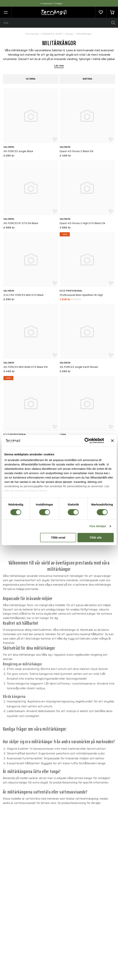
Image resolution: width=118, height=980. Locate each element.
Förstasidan (32, 34)
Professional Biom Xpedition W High (81, 295)
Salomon (9, 147)
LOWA (63, 434)
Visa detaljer (98, 526)
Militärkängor (84, 34)
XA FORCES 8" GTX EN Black (21, 223)
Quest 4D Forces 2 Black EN (76, 151)
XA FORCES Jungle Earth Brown (79, 367)
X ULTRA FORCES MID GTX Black (24, 295)
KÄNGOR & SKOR (52, 34)
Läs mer (59, 66)
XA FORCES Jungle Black (18, 151)
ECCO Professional (71, 291)
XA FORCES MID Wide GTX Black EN (25, 367)
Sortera (87, 79)
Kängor (69, 34)
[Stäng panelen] (112, 441)
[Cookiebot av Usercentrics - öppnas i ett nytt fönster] (87, 441)
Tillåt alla (96, 537)
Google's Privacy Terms (31, 491)
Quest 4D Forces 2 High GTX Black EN (82, 223)
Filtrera (31, 79)
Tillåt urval (58, 537)
